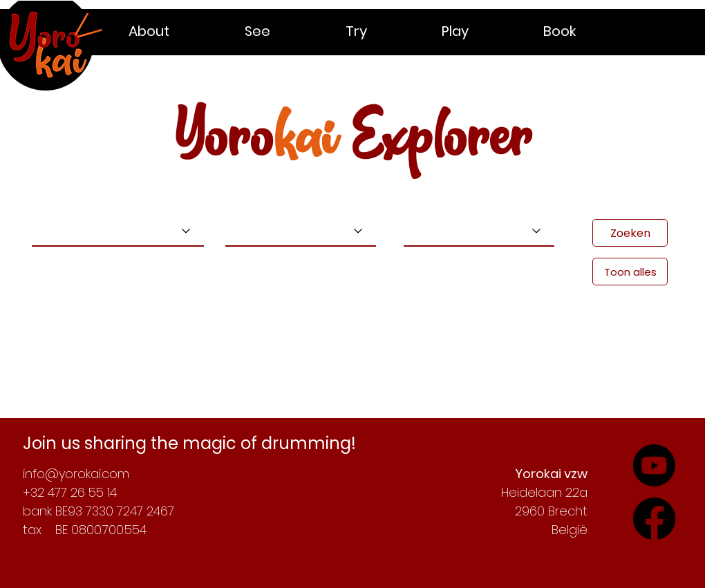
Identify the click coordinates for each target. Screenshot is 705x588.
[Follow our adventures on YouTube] (654, 519)
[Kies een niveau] (301, 231)
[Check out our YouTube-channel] (654, 465)
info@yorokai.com (76, 474)
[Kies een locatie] (479, 231)
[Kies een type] (118, 231)
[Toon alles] (630, 272)
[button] (176, 31)
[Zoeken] (630, 233)
